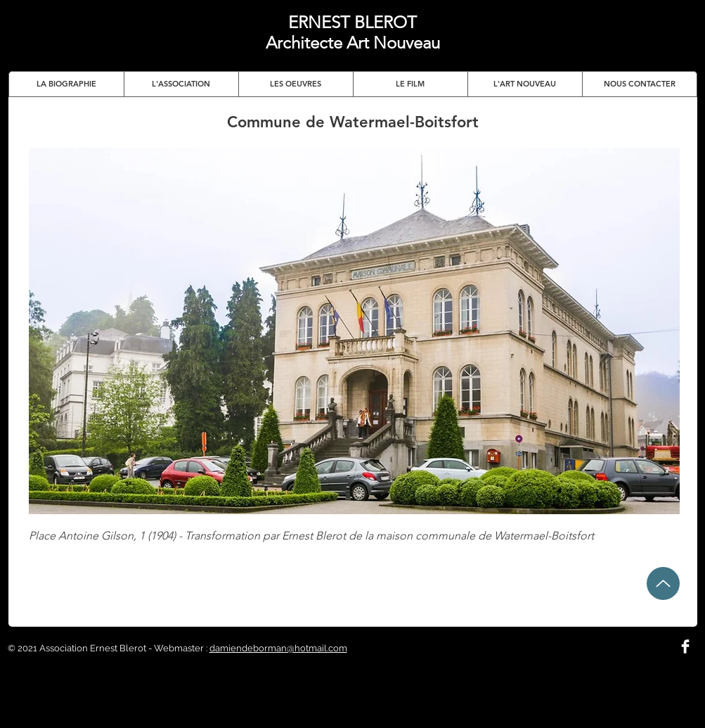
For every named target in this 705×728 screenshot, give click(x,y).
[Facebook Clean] (685, 646)
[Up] (663, 583)
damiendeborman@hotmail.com (278, 648)
